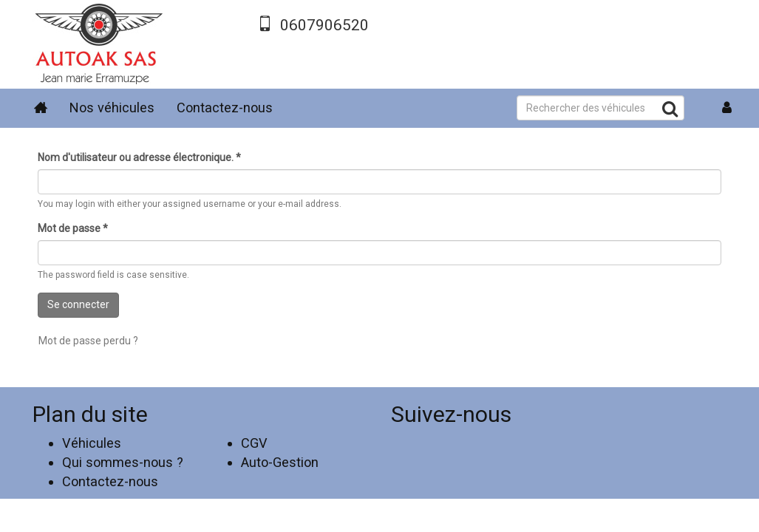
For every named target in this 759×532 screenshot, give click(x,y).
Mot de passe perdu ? (88, 341)
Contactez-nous (225, 108)
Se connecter (78, 304)
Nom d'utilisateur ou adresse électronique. (139, 157)
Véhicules (92, 443)
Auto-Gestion (280, 462)
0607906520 (324, 25)
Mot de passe (73, 228)
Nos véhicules (112, 108)
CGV (254, 443)
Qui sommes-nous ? (123, 462)
